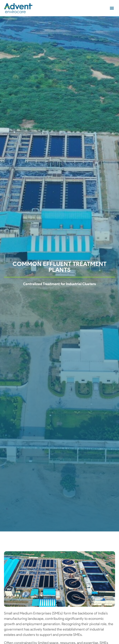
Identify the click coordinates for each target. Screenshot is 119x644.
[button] (112, 8)
